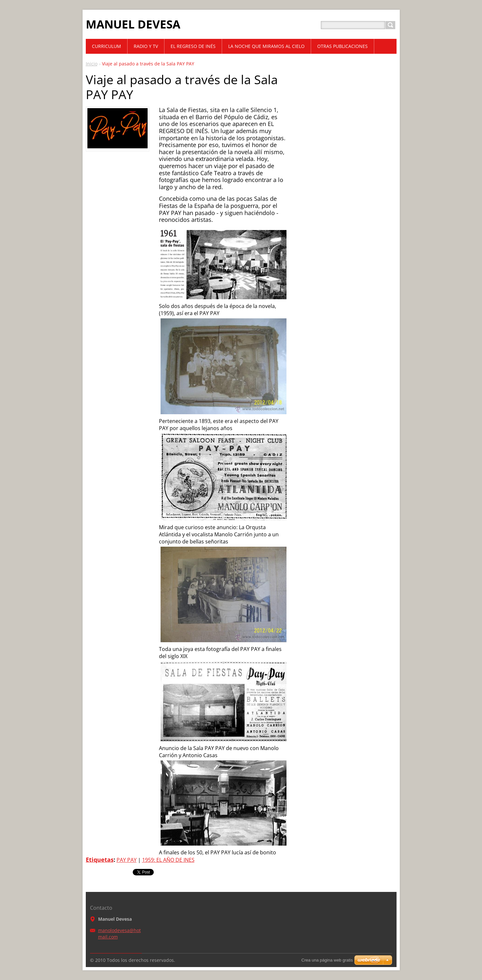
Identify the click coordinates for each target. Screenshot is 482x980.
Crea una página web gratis (327, 960)
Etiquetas (100, 860)
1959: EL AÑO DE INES (168, 860)
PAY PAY (127, 860)
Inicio (92, 64)
